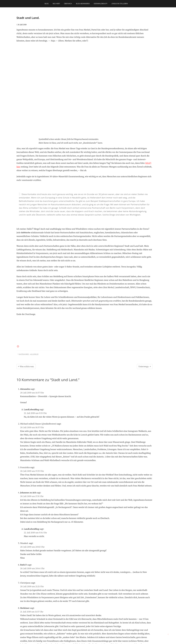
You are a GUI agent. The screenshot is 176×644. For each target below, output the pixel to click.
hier (18, 112)
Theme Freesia (92, 641)
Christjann (25, 528)
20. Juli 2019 (22, 25)
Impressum (103, 641)
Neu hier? (56, 4)
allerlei (34, 299)
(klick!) (148, 108)
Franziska (25, 413)
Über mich (68, 4)
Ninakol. (24, 488)
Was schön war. (26, 312)
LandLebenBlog (71, 641)
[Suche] (36, 614)
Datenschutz (112, 641)
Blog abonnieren (83, 4)
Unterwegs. (145, 312)
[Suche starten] (52, 614)
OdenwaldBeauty (101, 4)
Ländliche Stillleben (120, 4)
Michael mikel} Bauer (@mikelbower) (38, 369)
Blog (47, 4)
